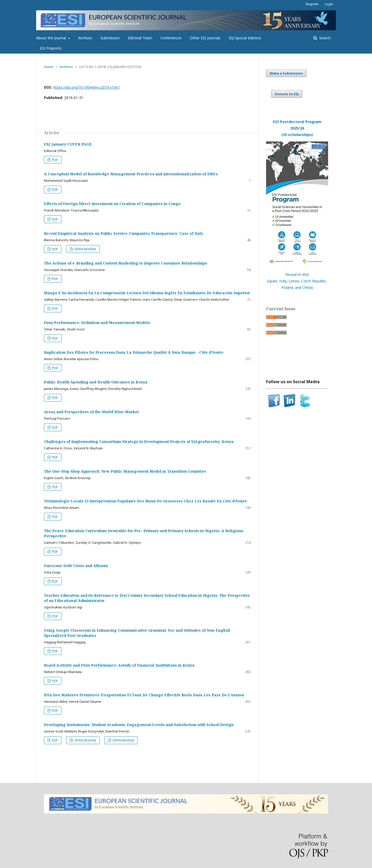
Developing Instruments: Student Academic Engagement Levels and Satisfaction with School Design (139, 725)
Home (49, 67)
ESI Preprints (51, 48)
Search (324, 38)
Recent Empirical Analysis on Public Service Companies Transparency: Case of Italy (123, 233)
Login (329, 4)
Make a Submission (286, 73)
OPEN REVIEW (85, 249)
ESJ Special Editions (245, 38)
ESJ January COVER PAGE (68, 144)
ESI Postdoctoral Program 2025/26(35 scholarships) (297, 128)
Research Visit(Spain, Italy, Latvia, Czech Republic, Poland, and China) (297, 281)
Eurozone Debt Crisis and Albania (76, 566)
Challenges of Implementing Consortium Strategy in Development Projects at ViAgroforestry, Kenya (139, 441)
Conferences (171, 38)
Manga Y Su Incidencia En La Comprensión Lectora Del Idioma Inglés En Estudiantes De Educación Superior (147, 293)
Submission (110, 38)
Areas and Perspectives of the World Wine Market (91, 412)
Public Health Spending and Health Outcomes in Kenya (96, 382)
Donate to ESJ (287, 94)
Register (312, 4)
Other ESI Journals (205, 38)
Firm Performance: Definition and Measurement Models (97, 323)
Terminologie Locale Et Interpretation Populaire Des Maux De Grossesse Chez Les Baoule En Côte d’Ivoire (145, 501)
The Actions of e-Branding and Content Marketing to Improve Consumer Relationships (126, 263)
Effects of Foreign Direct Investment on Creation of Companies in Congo (112, 204)
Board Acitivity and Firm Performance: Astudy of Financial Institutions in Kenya (119, 665)
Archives (85, 38)
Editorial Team (140, 38)
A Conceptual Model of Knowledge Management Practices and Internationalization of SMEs (131, 174)
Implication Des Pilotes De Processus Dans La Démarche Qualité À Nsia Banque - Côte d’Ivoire (134, 352)
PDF (55, 160)
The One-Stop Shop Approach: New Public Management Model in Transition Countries (125, 471)
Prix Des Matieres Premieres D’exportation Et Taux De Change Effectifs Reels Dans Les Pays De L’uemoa (144, 695)
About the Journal (52, 38)
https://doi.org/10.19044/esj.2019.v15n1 (87, 87)
